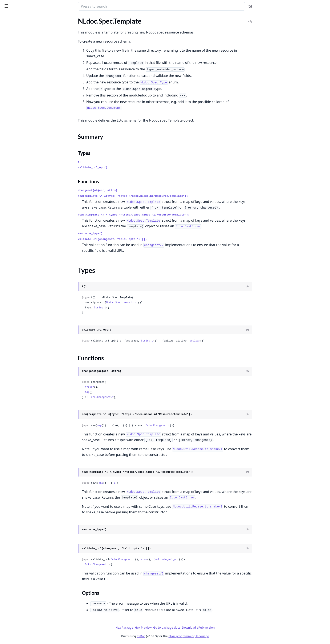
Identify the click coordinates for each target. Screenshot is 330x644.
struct (121, 387)
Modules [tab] (25, 17)
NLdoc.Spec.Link (15, 106)
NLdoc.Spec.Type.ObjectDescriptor (28, 302)
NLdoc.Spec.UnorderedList (22, 370)
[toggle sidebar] (58, 6)
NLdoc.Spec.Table (15, 157)
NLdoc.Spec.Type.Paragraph (23, 313)
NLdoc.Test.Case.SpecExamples (25, 376)
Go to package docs (198, 628)
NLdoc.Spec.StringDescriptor (24, 152)
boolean (226, 341)
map (119, 392)
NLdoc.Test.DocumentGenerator (26, 381)
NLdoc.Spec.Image (16, 95)
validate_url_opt (198, 560)
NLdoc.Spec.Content (18, 49)
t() (112, 162)
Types (12, 192)
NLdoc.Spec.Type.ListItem (21, 290)
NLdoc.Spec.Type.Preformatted (25, 319)
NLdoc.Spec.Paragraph (19, 135)
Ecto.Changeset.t (133, 397)
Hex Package (156, 627)
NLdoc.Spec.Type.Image (20, 273)
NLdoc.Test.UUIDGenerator (23, 398)
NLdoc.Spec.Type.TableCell (22, 336)
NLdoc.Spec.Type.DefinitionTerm (26, 245)
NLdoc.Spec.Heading (18, 89)
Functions (15, 197)
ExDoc (172, 636)
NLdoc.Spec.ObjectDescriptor (24, 123)
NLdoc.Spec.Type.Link (18, 285)
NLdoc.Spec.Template (18, 180)
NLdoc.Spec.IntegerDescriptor (25, 100)
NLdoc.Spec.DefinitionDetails (24, 55)
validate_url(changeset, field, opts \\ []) (144, 239)
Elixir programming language (220, 636)
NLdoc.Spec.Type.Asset (19, 216)
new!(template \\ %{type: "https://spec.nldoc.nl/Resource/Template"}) (165, 215)
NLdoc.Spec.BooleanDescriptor (25, 44)
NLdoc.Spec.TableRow (19, 174)
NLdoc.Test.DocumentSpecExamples (29, 387)
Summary (14, 187)
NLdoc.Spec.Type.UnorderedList (26, 359)
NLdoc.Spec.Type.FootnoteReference (29, 262)
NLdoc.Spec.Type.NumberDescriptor (29, 296)
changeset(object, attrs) (129, 190)
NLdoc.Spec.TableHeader (21, 169)
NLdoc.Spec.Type (15, 211)
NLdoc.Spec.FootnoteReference (26, 83)
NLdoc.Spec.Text (15, 205)
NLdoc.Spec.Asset (16, 32)
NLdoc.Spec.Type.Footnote (22, 256)
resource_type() (122, 234)
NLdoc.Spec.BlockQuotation (23, 38)
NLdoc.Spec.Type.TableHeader (24, 342)
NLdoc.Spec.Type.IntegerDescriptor (28, 279)
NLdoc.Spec (14, 4)
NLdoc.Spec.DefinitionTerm (23, 66)
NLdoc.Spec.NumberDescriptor (25, 117)
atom (176, 560)
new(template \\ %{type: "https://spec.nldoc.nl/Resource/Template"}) (164, 196)
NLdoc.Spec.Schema (17, 146)
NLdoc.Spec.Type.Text (18, 353)
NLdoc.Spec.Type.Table (19, 330)
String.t (132, 308)
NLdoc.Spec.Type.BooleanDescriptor (29, 228)
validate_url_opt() (124, 168)
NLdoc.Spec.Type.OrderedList (24, 307)
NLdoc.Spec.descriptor (154, 303)
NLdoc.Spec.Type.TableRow (22, 347)
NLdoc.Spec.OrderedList (21, 129)
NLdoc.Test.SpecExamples (21, 393)
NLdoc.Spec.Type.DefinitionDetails (28, 234)
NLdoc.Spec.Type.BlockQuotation (27, 222)
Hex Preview (175, 627)
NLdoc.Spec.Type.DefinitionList (25, 239)
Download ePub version (230, 627)
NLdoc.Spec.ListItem (18, 112)
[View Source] (279, 287)
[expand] (59, 27)
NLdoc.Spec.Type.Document (23, 251)
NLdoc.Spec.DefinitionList (22, 61)
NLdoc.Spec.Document (19, 72)
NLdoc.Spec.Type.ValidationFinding (28, 364)
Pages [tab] (8, 17)
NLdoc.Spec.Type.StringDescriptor (27, 325)
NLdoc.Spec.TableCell (18, 163)
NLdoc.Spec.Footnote (18, 78)
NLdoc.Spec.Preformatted (22, 140)
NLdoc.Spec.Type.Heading (21, 268)
